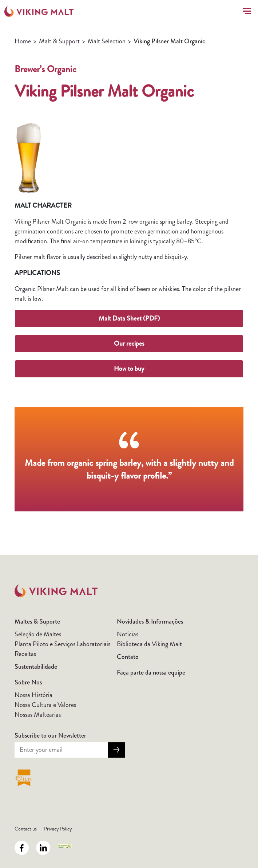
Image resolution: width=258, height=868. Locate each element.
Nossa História (33, 695)
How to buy (129, 369)
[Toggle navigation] (245, 11)
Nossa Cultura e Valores (45, 705)
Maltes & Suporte (37, 621)
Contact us (26, 829)
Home (23, 41)
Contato (128, 657)
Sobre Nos (28, 682)
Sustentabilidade (36, 667)
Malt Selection (107, 41)
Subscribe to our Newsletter (50, 735)
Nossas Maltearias (38, 715)
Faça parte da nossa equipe (151, 672)
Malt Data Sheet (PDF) (129, 318)
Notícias (128, 634)
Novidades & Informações (150, 621)
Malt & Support (59, 41)
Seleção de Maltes (38, 634)
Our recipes (129, 343)
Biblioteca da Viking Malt (149, 644)
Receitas (25, 654)
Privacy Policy (58, 829)
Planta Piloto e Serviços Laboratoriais (62, 644)
